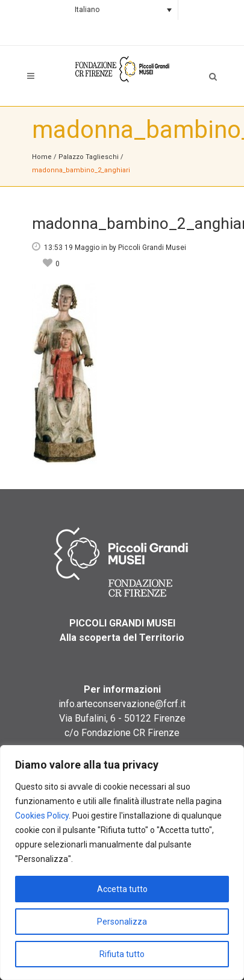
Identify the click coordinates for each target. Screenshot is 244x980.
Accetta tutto (122, 889)
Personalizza (122, 922)
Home (42, 157)
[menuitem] (122, 10)
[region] (122, 863)
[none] (122, 10)
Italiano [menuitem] (87, 10)
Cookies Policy (42, 816)
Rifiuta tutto (122, 954)
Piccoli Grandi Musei (152, 248)
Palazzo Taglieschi (89, 157)
